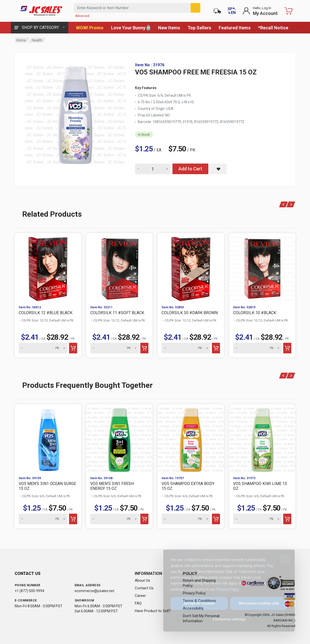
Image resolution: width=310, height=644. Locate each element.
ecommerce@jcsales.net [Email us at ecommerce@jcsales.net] (94, 591)
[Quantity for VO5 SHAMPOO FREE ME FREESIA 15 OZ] (153, 169)
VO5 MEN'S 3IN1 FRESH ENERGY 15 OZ (112, 486)
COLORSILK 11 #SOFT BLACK (117, 313)
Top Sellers (199, 28)
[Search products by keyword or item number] (137, 8)
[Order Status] (217, 11)
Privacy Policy (224, 589)
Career (140, 596)
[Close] (282, 559)
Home (21, 40)
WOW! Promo (90, 28)
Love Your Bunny (131, 28)
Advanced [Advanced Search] (82, 16)
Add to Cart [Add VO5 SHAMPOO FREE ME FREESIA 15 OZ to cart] (190, 169)
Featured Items (235, 28)
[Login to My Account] (260, 11)
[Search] (195, 8)
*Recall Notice (273, 28)
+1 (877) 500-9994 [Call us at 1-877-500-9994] (29, 591)
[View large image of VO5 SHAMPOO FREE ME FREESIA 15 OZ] (75, 113)
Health (37, 40)
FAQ (138, 603)
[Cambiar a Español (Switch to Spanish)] (232, 11)
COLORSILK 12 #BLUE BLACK (46, 313)
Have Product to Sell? (153, 611)
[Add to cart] (73, 348)
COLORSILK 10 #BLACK (255, 313)
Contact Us (144, 588)
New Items (169, 28)
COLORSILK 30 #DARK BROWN (190, 313)
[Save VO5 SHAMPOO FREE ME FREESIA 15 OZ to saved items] (218, 169)
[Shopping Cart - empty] (289, 11)
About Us (142, 580)
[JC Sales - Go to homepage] (41, 11)
